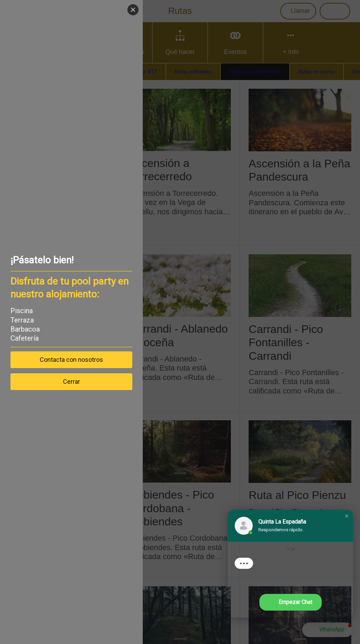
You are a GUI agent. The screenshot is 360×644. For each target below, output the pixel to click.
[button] (347, 516)
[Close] (133, 10)
